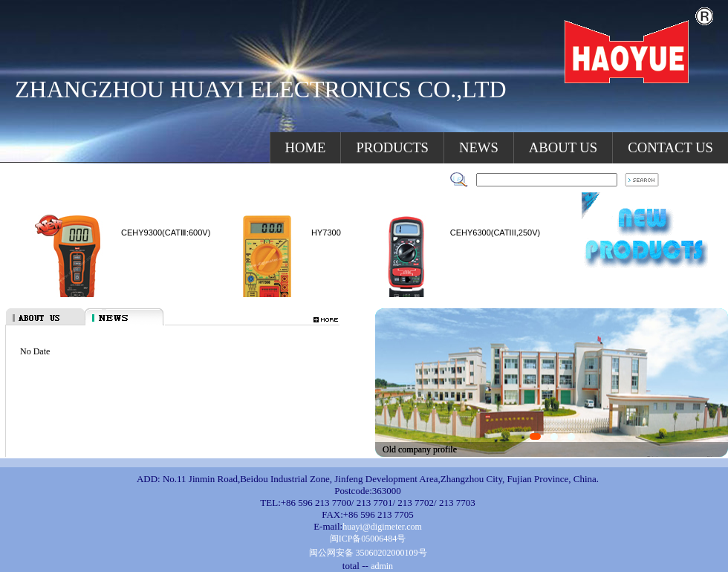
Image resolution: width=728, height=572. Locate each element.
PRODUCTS (392, 147)
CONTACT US (670, 147)
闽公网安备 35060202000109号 (368, 553)
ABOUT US (563, 147)
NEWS (479, 147)
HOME (306, 147)
